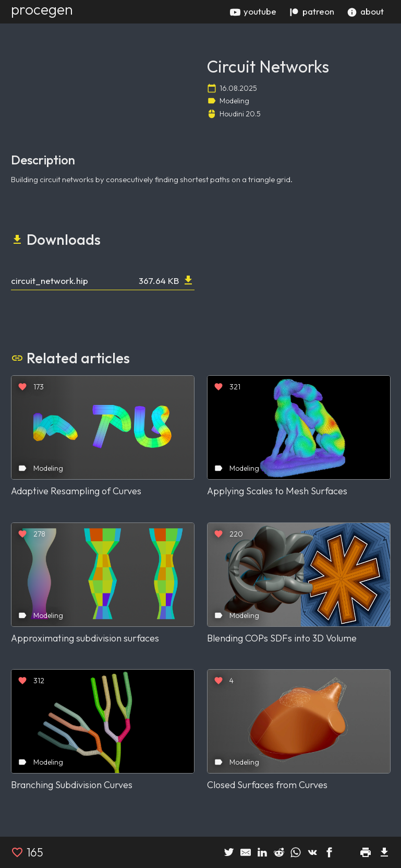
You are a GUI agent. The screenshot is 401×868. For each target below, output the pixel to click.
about (365, 11)
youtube (253, 11)
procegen (42, 9)
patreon (312, 11)
